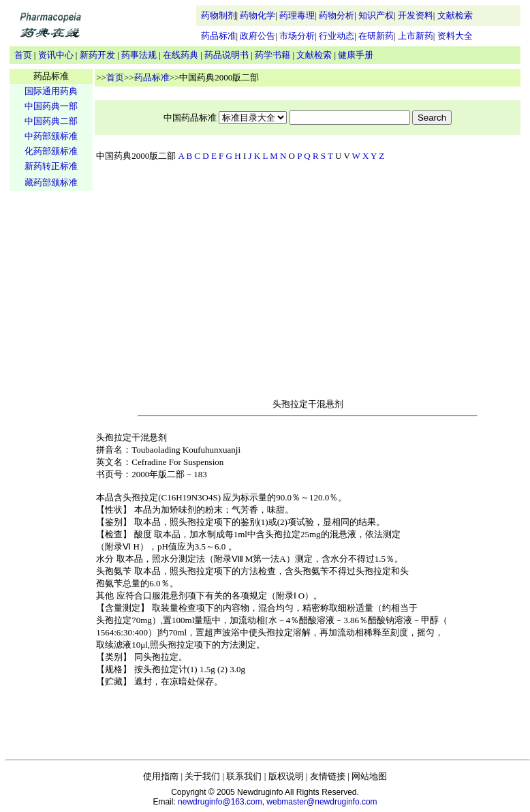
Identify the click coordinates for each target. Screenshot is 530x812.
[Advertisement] (51, 406)
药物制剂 (219, 15)
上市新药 (416, 36)
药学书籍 (272, 55)
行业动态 (337, 36)
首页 (23, 55)
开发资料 (416, 15)
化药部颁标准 (51, 151)
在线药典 (181, 55)
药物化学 (258, 15)
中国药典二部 (51, 121)
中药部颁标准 (51, 136)
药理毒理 (297, 15)
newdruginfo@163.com (220, 802)
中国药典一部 (51, 106)
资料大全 (455, 36)
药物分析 (337, 15)
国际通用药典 (51, 91)
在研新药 (376, 36)
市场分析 (297, 36)
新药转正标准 (51, 166)
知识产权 (376, 15)
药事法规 (139, 55)
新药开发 (97, 55)
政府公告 (258, 36)
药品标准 (219, 36)
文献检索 (455, 15)
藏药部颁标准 (51, 182)
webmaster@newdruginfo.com (322, 802)
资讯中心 (56, 55)
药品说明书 (227, 55)
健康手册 (356, 55)
